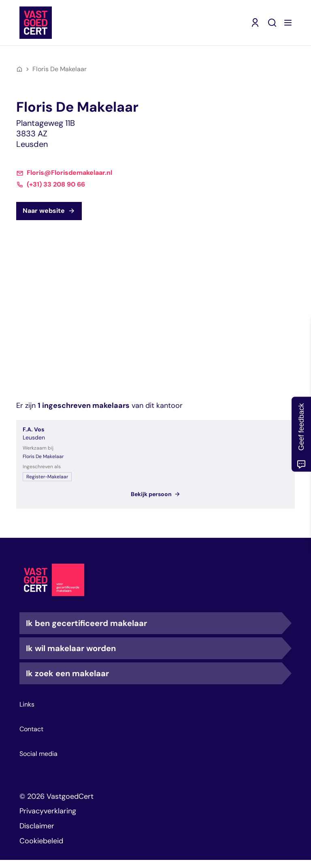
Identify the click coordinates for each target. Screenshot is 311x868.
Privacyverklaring (48, 811)
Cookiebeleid (41, 841)
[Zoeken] (272, 23)
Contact (31, 729)
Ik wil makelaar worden (154, 648)
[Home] (19, 69)
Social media (38, 754)
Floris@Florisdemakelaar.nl (69, 173)
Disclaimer (37, 826)
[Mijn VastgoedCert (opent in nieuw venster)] (255, 23)
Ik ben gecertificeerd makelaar (154, 623)
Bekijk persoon (156, 494)
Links (27, 705)
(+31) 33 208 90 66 (56, 185)
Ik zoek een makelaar (154, 673)
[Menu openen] (288, 23)
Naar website (49, 211)
